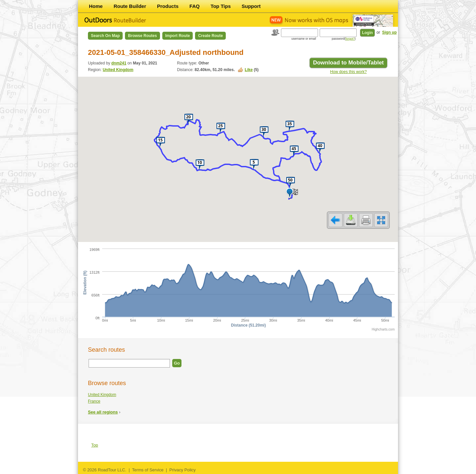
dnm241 (119, 63)
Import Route (178, 36)
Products (168, 6)
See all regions (103, 412)
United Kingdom (118, 70)
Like (249, 70)
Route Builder (130, 6)
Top (95, 445)
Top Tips (221, 6)
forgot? (350, 39)
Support (251, 6)
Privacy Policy (182, 470)
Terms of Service (148, 470)
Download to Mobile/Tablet (348, 63)
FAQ (195, 6)
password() (344, 39)
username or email (304, 39)
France (94, 401)
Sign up (389, 32)
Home (96, 6)
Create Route (210, 36)
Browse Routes (142, 36)
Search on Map (105, 36)
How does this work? (349, 72)
